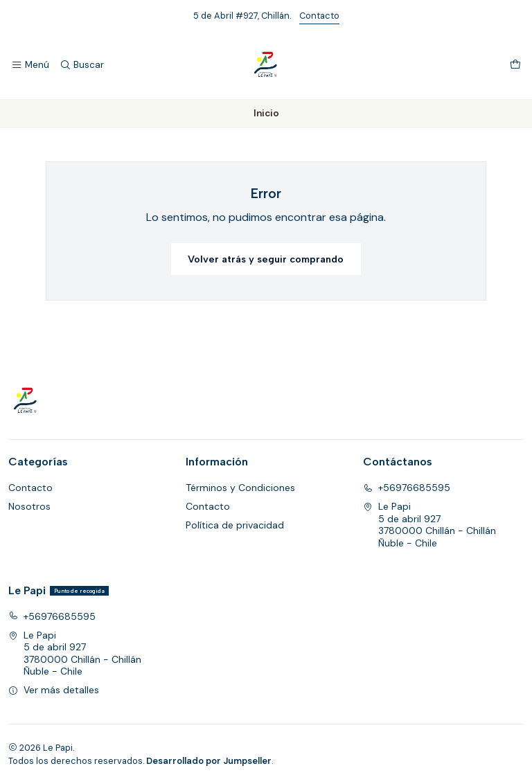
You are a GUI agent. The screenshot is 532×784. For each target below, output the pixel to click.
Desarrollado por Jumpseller (209, 761)
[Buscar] (81, 65)
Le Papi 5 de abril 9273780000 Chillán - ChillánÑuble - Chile (429, 525)
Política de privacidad (235, 525)
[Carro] (515, 65)
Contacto (319, 16)
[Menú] (30, 65)
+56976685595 (407, 488)
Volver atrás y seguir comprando (266, 259)
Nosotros (29, 506)
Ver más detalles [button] (54, 690)
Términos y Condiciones (240, 488)
